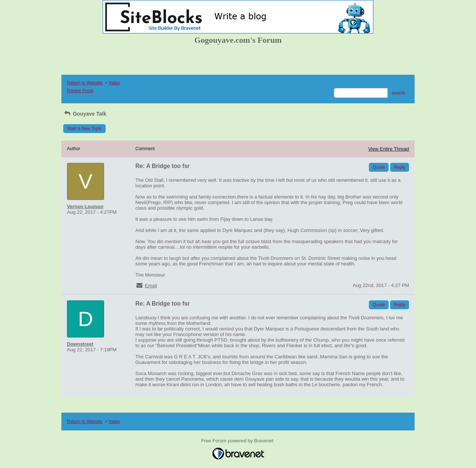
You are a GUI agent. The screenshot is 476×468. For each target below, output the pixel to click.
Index (114, 83)
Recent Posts (80, 91)
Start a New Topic (84, 129)
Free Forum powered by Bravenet (238, 441)
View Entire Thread (389, 149)
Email (151, 286)
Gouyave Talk (85, 114)
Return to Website (85, 83)
